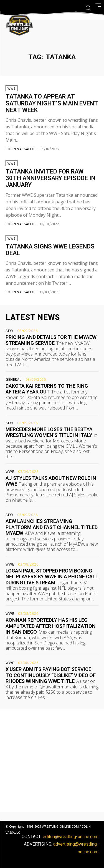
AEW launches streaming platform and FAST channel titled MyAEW (52, 527)
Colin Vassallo (20, 149)
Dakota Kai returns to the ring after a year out (47, 389)
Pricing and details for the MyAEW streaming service (51, 340)
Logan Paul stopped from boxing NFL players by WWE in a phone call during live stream (52, 577)
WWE (12, 88)
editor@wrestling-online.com (71, 837)
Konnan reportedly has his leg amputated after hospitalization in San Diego (51, 626)
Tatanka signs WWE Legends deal (50, 250)
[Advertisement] (52, 761)
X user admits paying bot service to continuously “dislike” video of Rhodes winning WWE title (51, 675)
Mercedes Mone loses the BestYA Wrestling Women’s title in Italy (49, 432)
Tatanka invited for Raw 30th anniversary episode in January (50, 178)
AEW (9, 331)
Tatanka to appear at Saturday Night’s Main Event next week (52, 103)
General (14, 380)
